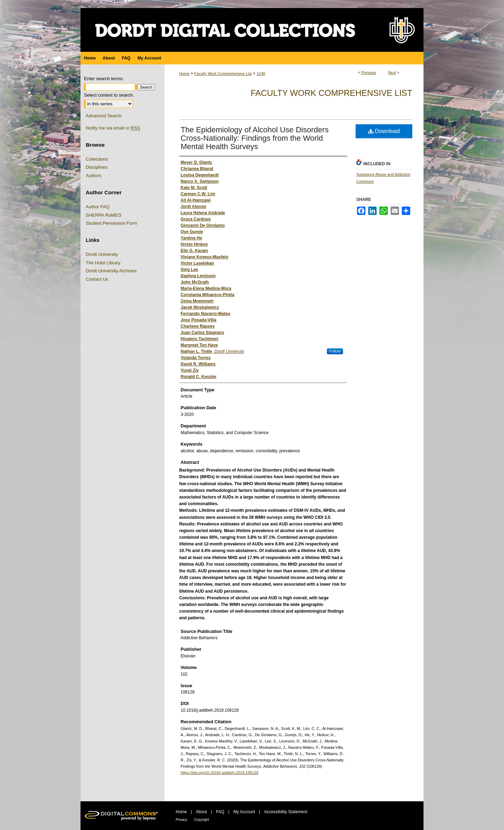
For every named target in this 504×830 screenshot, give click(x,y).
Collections (97, 159)
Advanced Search (104, 116)
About (201, 812)
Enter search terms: (104, 79)
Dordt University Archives (111, 271)
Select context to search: (109, 95)
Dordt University (102, 254)
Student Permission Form (111, 223)
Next (392, 72)
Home (184, 74)
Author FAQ (98, 207)
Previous (369, 72)
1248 (261, 74)
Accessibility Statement (286, 812)
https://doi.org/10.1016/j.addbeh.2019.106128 (219, 773)
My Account (244, 812)
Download (384, 131)
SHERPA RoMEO (104, 215)
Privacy (181, 820)
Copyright (201, 820)
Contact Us (97, 279)
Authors (94, 176)
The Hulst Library (103, 263)
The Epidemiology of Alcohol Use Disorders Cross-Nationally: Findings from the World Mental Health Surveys (255, 138)
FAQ (220, 812)
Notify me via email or (113, 128)
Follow (335, 351)
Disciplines (97, 167)
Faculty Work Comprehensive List (223, 74)
